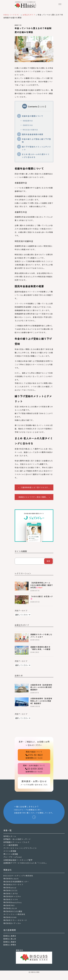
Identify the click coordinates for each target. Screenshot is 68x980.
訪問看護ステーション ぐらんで (16, 842)
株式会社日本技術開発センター (16, 882)
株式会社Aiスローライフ (13, 884)
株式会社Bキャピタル (12, 896)
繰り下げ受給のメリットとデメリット (36, 148)
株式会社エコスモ (11, 899)
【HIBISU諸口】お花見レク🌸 (42, 598)
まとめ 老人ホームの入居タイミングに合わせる (36, 156)
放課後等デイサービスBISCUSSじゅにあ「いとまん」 (25, 863)
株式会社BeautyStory (13, 902)
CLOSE (42, 107)
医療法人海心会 (10, 939)
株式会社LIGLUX (10, 908)
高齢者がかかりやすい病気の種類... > (34, 497)
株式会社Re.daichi (11, 879)
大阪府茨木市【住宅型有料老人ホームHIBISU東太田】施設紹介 (42, 687)
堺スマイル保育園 (11, 854)
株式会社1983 (9, 905)
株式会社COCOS (10, 890)
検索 (48, 561)
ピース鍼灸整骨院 (11, 845)
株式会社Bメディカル (12, 923)
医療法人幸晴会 (10, 945)
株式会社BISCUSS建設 (13, 911)
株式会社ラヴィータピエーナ (15, 920)
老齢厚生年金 (28, 125)
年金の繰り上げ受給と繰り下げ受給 (36, 140)
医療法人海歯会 (10, 942)
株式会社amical (10, 888)
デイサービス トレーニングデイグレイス (20, 848)
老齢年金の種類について (33, 116)
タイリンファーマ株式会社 (14, 914)
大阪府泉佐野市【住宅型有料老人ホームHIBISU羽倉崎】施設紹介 (41, 701)
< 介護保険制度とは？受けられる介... (34, 487)
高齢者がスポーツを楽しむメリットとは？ (41, 636)
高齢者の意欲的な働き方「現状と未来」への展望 (40, 648)
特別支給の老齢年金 (30, 130)
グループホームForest (13, 857)
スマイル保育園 (10, 851)
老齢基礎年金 (28, 121)
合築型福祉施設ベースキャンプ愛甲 (18, 860)
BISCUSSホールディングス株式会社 (18, 876)
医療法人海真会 (10, 936)
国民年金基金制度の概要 (33, 134)
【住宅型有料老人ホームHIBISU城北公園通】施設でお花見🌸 (42, 585)
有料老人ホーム (10, 836)
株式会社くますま (11, 893)
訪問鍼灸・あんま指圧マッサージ (17, 839)
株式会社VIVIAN (10, 917)
